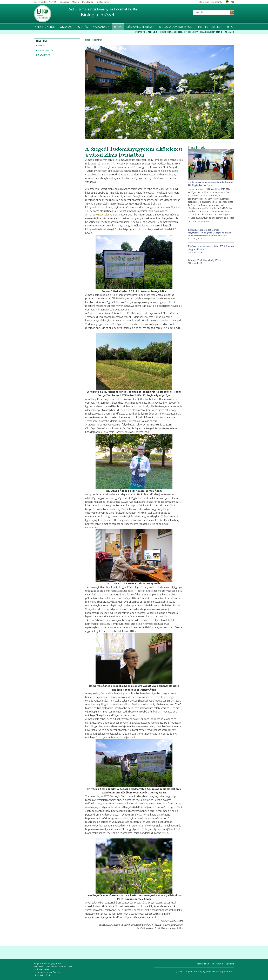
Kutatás (82, 27)
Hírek (118, 27)
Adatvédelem (203, 964)
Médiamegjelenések (140, 27)
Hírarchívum (43, 55)
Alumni (229, 32)
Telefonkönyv (103, 2)
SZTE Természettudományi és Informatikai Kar (104, 13)
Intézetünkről (45, 27)
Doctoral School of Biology (179, 32)
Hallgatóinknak (211, 32)
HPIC (230, 27)
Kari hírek (42, 46)
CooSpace (65, 2)
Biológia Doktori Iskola (176, 27)
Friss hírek (42, 41)
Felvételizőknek (146, 32)
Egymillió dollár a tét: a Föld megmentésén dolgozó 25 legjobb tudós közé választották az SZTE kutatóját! (209, 233)
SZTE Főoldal (40, 2)
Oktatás (66, 27)
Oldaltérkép (88, 2)
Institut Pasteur (210, 27)
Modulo (76, 2)
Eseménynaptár (45, 50)
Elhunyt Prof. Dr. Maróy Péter (204, 260)
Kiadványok (101, 27)
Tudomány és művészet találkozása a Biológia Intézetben (210, 183)
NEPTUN (53, 2)
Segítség (230, 964)
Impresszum (218, 964)
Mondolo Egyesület (98, 215)
